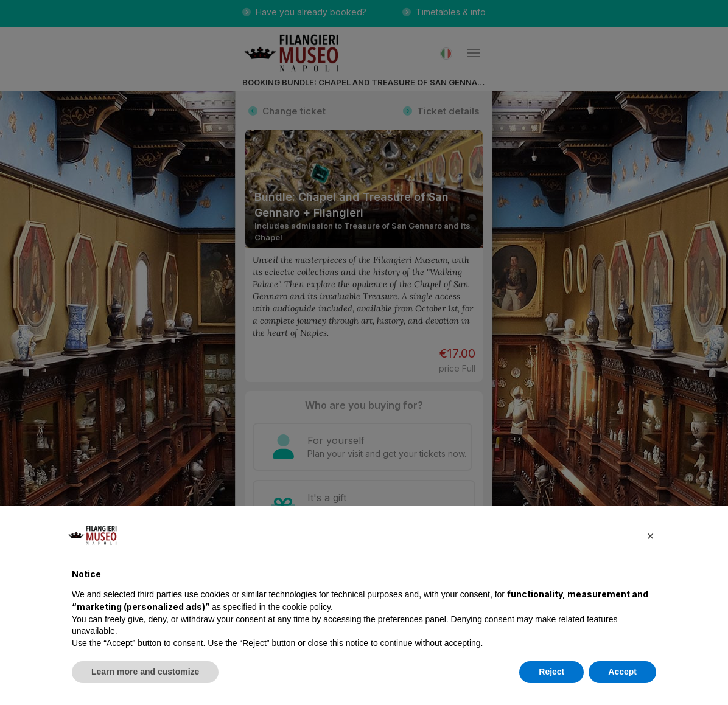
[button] (650, 535)
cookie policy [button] (306, 607)
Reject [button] (551, 672)
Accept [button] (622, 672)
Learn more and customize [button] (145, 672)
